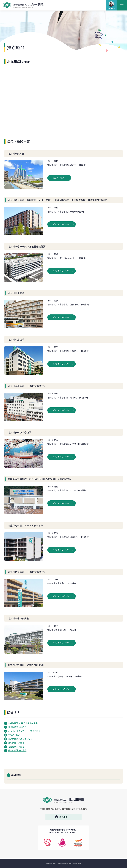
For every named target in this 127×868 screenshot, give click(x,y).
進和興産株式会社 (16, 743)
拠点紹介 (16, 775)
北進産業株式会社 (16, 747)
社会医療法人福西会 (17, 727)
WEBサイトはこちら (61, 224)
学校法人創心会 (15, 735)
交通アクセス (58, 178)
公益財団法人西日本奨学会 (20, 739)
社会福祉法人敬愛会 (17, 750)
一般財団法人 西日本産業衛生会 (23, 723)
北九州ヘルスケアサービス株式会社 (24, 731)
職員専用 (63, 817)
